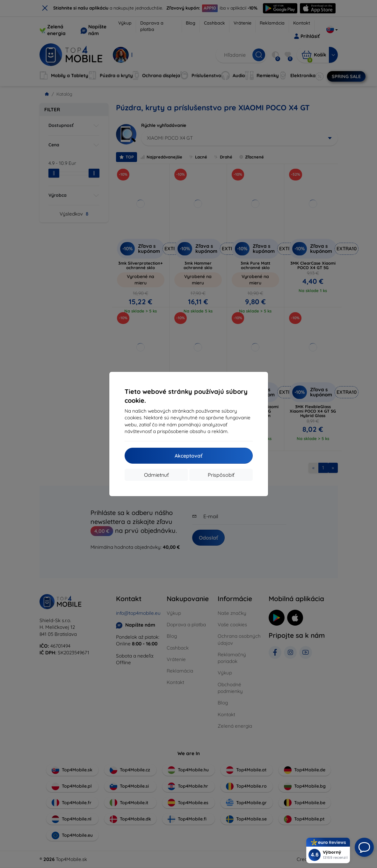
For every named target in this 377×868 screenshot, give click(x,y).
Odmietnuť (156, 475)
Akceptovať (188, 456)
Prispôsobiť (221, 475)
